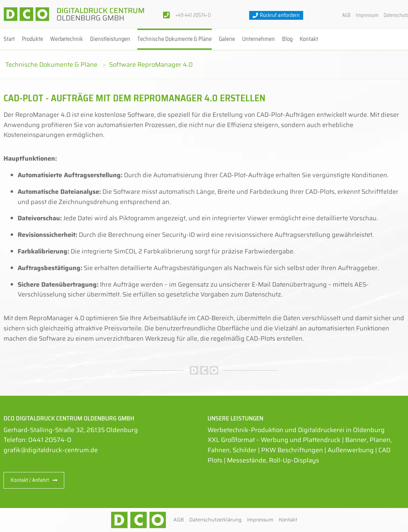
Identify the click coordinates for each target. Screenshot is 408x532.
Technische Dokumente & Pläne (175, 39)
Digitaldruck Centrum (101, 14)
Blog (287, 39)
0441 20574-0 (50, 440)
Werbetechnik (67, 39)
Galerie (227, 39)
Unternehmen (259, 39)
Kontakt (309, 39)
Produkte (32, 39)
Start (9, 39)
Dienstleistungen (110, 39)
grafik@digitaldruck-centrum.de (51, 450)
